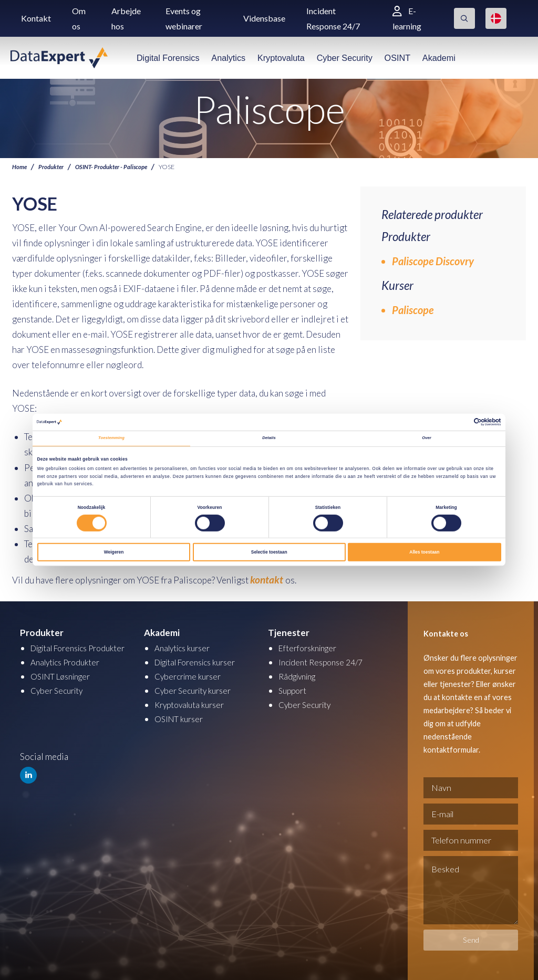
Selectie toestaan (269, 554)
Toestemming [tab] (111, 439)
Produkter (54, 167)
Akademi (439, 58)
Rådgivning (300, 675)
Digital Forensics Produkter (64, 653)
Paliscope (413, 310)
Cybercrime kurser (191, 675)
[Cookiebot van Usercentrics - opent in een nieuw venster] (455, 421)
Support (294, 689)
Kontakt (36, 18)
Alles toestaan (424, 554)
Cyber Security (345, 58)
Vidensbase (264, 18)
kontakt (266, 579)
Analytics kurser (186, 646)
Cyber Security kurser (196, 689)
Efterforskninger (311, 646)
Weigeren (114, 554)
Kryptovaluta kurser (193, 703)
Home (20, 167)
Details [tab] (269, 439)
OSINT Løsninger (64, 687)
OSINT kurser (181, 717)
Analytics (228, 58)
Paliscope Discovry (433, 261)
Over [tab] (427, 439)
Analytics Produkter (69, 673)
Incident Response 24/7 (324, 660)
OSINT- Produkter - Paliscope (119, 167)
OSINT (397, 58)
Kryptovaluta (281, 58)
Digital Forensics (168, 58)
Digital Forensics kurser (201, 660)
